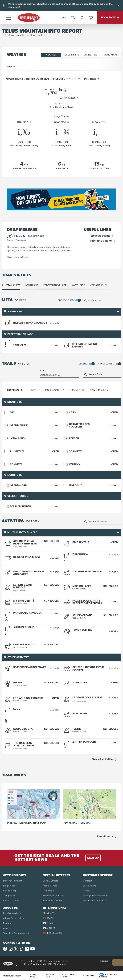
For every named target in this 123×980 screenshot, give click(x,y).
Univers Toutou (24, 645)
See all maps (107, 837)
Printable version (103, 241)
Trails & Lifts (71, 55)
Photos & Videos (11, 901)
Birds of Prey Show (27, 557)
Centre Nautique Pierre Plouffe (88, 669)
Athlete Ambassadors (13, 918)
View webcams (102, 236)
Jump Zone (80, 683)
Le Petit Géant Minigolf (23, 586)
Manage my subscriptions (95, 896)
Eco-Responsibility (12, 913)
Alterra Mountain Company (12, 976)
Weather (51, 55)
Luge (17, 709)
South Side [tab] (32, 285)
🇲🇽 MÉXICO (49, 913)
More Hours (92, 79)
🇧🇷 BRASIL (48, 918)
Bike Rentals (81, 542)
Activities (91, 55)
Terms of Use (50, 976)
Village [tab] (10, 67)
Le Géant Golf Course (87, 697)
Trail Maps (111, 55)
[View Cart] (91, 18)
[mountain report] (64, 18)
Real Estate (48, 891)
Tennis (77, 729)
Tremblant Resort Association (17, 933)
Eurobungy (80, 554)
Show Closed (66, 300)
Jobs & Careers (50, 881)
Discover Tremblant (13, 881)
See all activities (105, 759)
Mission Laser (82, 586)
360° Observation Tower (30, 667)
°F (65, 89)
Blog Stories (9, 886)
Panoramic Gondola (27, 613)
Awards (7, 928)
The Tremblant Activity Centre (24, 744)
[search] (82, 18)
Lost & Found (90, 886)
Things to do (9, 896)
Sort (42, 371)
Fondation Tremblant (53, 901)
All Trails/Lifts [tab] (11, 285)
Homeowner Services (53, 896)
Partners (7, 923)
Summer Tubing (24, 627)
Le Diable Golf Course (28, 698)
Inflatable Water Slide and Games (29, 573)
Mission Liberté (24, 601)
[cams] (73, 18)
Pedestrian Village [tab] (55, 285)
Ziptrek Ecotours (84, 742)
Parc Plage (80, 713)
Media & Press (50, 886)
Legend (83, 364)
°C (65, 91)
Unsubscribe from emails (95, 901)
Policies (87, 891)
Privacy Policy (33, 976)
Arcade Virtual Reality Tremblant (26, 542)
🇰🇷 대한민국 (49, 928)
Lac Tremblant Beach (87, 572)
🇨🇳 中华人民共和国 (53, 933)
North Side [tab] (78, 285)
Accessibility (88, 976)
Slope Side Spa (23, 729)
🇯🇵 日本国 (48, 923)
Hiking (18, 683)
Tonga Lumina (82, 630)
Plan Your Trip (10, 891)
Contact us (88, 881)
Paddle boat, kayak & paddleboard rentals (87, 602)
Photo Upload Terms (68, 976)
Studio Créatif (82, 615)
